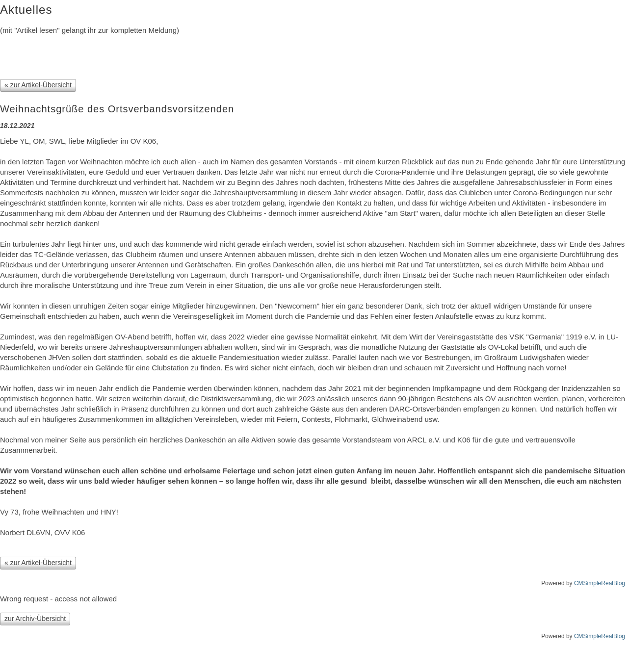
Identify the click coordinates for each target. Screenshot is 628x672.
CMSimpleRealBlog (600, 583)
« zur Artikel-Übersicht (38, 85)
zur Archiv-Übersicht (35, 619)
